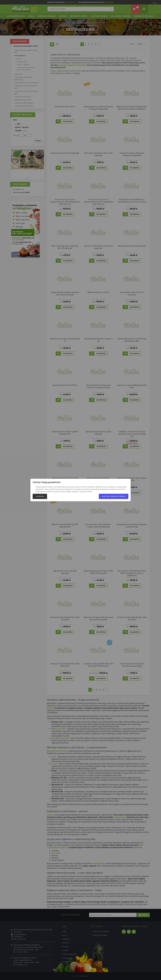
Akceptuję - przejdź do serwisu (114, 496)
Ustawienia (40, 496)
